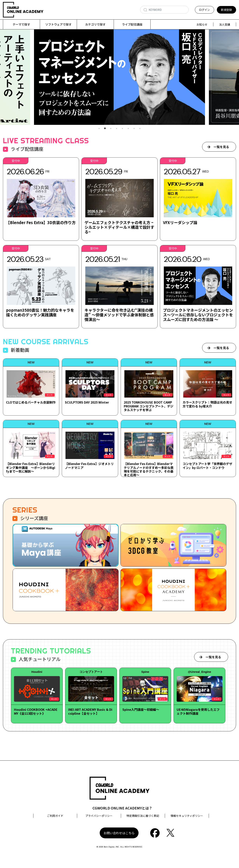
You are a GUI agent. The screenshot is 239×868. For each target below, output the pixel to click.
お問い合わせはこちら (119, 833)
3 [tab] (111, 129)
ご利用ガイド (55, 816)
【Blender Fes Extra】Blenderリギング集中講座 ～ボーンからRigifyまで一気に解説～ (31, 468)
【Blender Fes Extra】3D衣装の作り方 (41, 223)
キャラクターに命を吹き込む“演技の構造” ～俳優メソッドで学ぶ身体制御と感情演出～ (119, 315)
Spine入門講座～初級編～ (141, 710)
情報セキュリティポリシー (187, 816)
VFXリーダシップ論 (180, 223)
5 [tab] (122, 129)
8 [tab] (140, 129)
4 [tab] (117, 129)
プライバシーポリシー (99, 816)
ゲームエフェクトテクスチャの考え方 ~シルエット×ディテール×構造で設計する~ (119, 227)
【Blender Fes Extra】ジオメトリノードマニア (89, 466)
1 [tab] (99, 129)
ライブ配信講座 (132, 24)
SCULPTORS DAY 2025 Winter (87, 402)
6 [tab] (128, 129)
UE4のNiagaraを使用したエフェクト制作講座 (198, 711)
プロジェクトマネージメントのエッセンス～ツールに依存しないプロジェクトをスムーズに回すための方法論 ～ (198, 315)
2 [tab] (105, 129)
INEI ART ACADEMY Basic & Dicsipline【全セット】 (90, 711)
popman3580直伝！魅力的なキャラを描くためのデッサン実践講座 (40, 313)
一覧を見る (221, 147)
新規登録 (226, 10)
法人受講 (225, 24)
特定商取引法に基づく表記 (143, 816)
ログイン (204, 10)
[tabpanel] (119, 77)
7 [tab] (134, 129)
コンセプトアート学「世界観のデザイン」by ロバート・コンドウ (207, 466)
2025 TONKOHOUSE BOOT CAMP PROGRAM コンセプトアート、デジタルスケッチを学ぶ (149, 406)
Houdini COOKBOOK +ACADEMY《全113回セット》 (36, 711)
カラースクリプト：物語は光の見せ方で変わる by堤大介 (207, 404)
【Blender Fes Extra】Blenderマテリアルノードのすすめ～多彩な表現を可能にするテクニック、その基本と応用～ (149, 469)
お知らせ (202, 24)
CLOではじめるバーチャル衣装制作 (31, 402)
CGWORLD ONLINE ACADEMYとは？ (122, 808)
